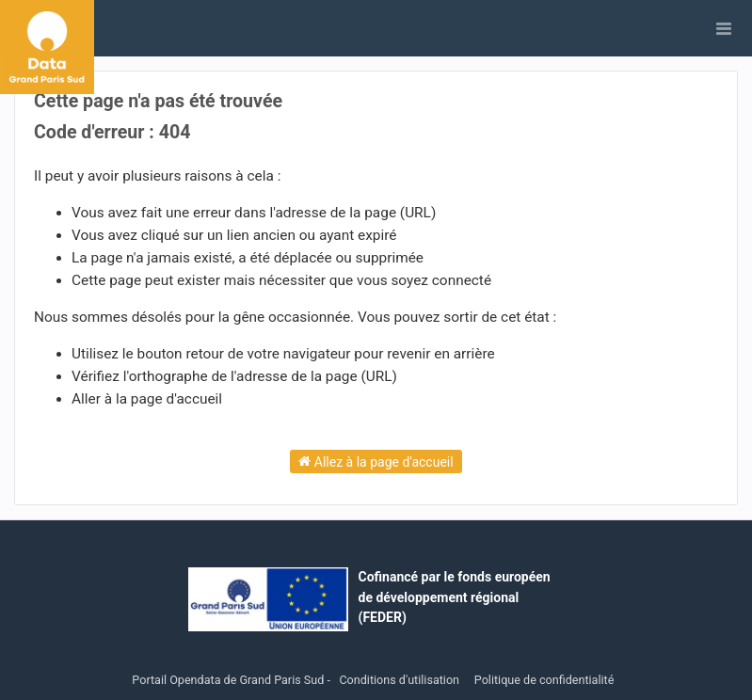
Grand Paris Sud (282, 680)
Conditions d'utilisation (400, 680)
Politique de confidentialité (544, 680)
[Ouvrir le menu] (724, 28)
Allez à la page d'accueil (376, 461)
